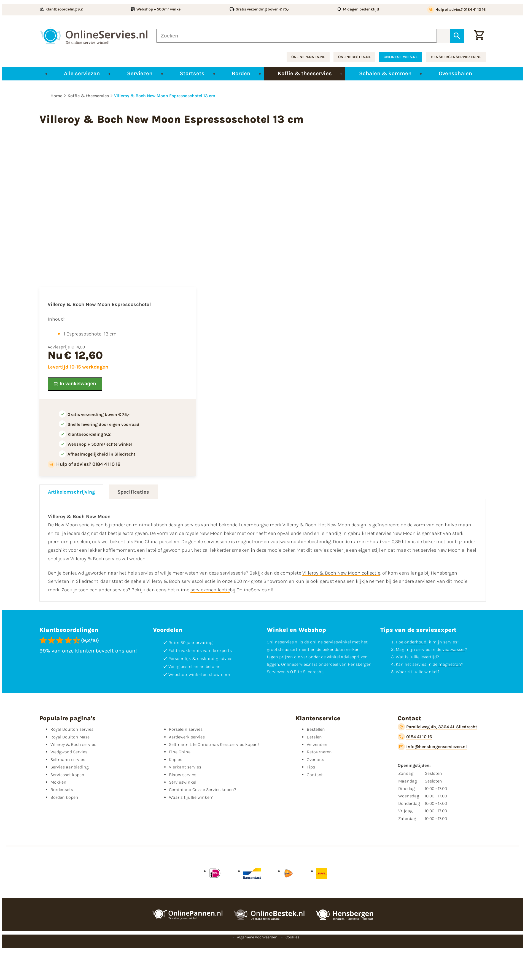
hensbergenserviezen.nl (456, 57)
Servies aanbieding (70, 767)
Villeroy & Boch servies (73, 744)
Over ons (315, 760)
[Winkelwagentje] (479, 36)
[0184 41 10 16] (415, 737)
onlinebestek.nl (354, 57)
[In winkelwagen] (75, 384)
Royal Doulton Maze (70, 737)
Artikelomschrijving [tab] (71, 492)
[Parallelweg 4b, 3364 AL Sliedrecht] (437, 727)
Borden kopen (64, 797)
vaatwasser (454, 649)
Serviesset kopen (67, 775)
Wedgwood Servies (69, 752)
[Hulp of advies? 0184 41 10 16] (457, 10)
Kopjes (176, 760)
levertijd (429, 657)
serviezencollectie (210, 590)
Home (56, 96)
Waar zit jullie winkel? (191, 797)
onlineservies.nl (401, 57)
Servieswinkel (183, 782)
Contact (315, 775)
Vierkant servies (185, 767)
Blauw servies (183, 775)
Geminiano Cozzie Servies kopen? (203, 790)
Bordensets (62, 790)
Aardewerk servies (187, 737)
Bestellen (316, 729)
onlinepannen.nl (308, 57)
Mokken (58, 782)
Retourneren (319, 752)
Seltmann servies (68, 760)
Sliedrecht (87, 581)
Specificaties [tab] (133, 492)
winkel (431, 672)
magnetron (450, 664)
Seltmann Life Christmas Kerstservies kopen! (214, 744)
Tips (311, 767)
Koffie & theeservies (88, 96)
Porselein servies (186, 729)
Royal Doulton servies (72, 729)
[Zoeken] (297, 36)
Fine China (180, 752)
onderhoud (415, 642)
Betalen (314, 737)
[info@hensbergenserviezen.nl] (432, 747)
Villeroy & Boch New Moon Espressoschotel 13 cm (165, 96)
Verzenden (317, 744)
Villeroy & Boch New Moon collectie (341, 573)
